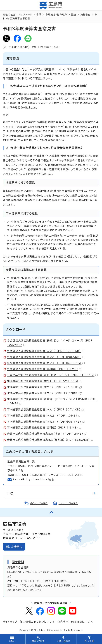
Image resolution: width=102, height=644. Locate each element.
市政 (39, 15)
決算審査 (86, 15)
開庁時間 (18, 562)
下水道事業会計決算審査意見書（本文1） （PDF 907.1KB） (45, 410)
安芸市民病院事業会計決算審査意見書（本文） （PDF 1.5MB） (47, 434)
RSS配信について (82, 622)
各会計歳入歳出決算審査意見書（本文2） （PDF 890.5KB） (46, 357)
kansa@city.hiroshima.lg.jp (34, 479)
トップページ (26, 15)
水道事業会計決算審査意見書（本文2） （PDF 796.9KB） (44, 387)
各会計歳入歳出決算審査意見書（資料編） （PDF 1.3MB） (44, 369)
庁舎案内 (17, 547)
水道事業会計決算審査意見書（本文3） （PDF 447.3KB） (45, 393)
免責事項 (63, 622)
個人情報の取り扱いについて (37, 622)
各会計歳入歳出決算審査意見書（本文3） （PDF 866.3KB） (46, 363)
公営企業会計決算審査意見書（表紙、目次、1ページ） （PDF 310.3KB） (52, 375)
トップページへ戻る (68, 503)
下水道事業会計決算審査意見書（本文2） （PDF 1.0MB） (44, 416)
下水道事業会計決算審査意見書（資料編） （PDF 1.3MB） (44, 428)
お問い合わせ (64, 641)
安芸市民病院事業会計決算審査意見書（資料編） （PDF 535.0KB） (50, 440)
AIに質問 (89, 641)
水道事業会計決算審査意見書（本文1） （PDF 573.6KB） (44, 381)
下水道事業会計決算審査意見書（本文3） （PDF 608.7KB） (46, 422)
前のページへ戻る (39, 503)
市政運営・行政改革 (56, 15)
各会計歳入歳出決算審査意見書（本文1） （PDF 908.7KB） (46, 351)
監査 (74, 15)
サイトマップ (10, 622)
